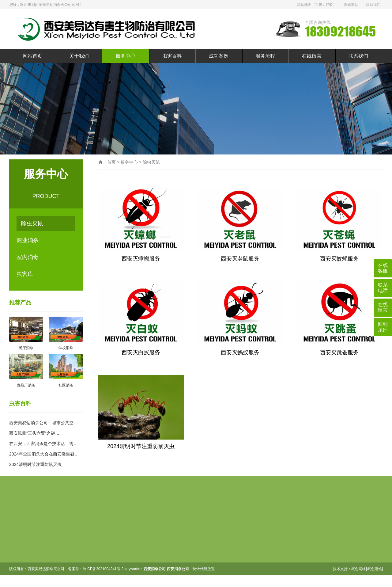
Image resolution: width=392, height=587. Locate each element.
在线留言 (312, 56)
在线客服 (383, 268)
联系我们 (373, 5)
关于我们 (79, 56)
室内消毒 (28, 257)
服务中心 (126, 56)
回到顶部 (383, 327)
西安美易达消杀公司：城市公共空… (43, 423)
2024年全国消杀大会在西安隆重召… (44, 454)
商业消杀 (28, 240)
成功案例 (219, 56)
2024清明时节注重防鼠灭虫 (35, 464)
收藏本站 (351, 5)
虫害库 (25, 274)
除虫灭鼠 (32, 223)
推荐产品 (20, 303)
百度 (319, 5)
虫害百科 (172, 56)
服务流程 (265, 56)
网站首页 (32, 56)
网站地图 (304, 5)
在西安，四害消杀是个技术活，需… (43, 444)
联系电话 (383, 288)
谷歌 (329, 5)
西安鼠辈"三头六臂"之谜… (34, 433)
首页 (111, 162)
